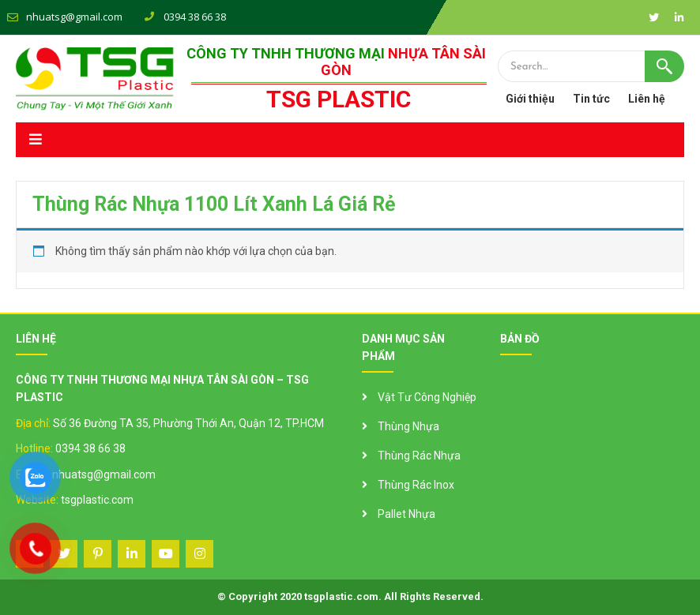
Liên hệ (647, 99)
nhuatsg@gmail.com (74, 17)
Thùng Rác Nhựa (419, 456)
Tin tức (591, 99)
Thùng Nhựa (408, 426)
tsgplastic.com (97, 500)
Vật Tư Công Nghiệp (427, 397)
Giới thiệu (530, 99)
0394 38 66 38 (90, 448)
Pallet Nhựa (406, 514)
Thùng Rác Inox (416, 485)
